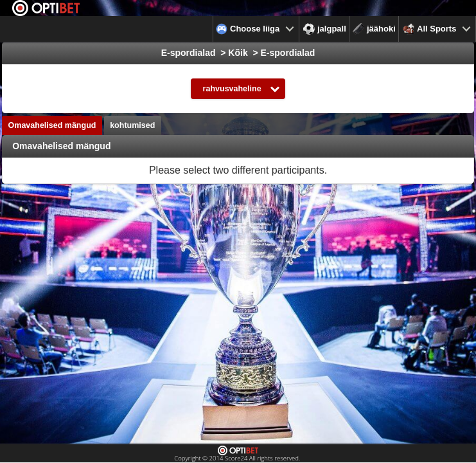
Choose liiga (248, 29)
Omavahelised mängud (52, 125)
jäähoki (374, 29)
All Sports (429, 29)
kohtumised (132, 125)
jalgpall (325, 29)
